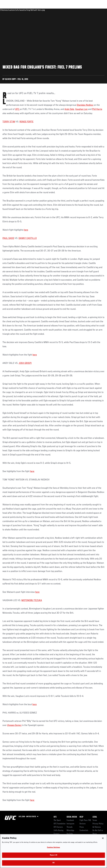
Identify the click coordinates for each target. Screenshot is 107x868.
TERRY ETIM (9, 122)
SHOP (91, 10)
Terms (95, 820)
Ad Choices (97, 827)
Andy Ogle (69, 109)
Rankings (18, 10)
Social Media (72, 817)
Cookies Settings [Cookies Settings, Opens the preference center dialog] (53, 848)
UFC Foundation (60, 824)
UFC (17, 109)
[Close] (103, 838)
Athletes (30, 10)
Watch (67, 10)
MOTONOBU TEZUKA (32, 600)
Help (81, 817)
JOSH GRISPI (25, 363)
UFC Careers (58, 827)
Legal (95, 817)
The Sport (57, 820)
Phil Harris (97, 109)
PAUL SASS (8, 238)
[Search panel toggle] (99, 10)
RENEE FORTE (26, 122)
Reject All (53, 855)
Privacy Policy (98, 824)
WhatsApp (70, 831)
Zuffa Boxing (80, 10)
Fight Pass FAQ (85, 820)
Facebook (70, 820)
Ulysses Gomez (14, 725)
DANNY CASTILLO (28, 238)
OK (53, 863)
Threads (70, 827)
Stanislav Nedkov (85, 105)
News (40, 10)
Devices (83, 824)
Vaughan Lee (81, 109)
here (26, 230)
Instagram (70, 824)
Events (7, 10)
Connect (57, 10)
